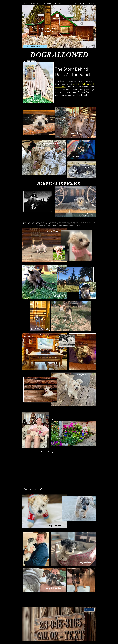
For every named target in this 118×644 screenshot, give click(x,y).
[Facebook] (82, 24)
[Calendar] (89, 610)
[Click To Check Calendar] (35, 46)
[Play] (57, 16)
